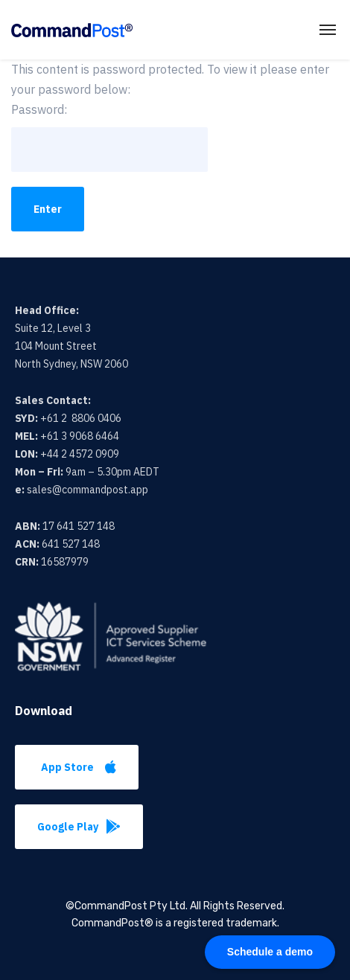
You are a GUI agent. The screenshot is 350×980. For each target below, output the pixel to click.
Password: (109, 137)
